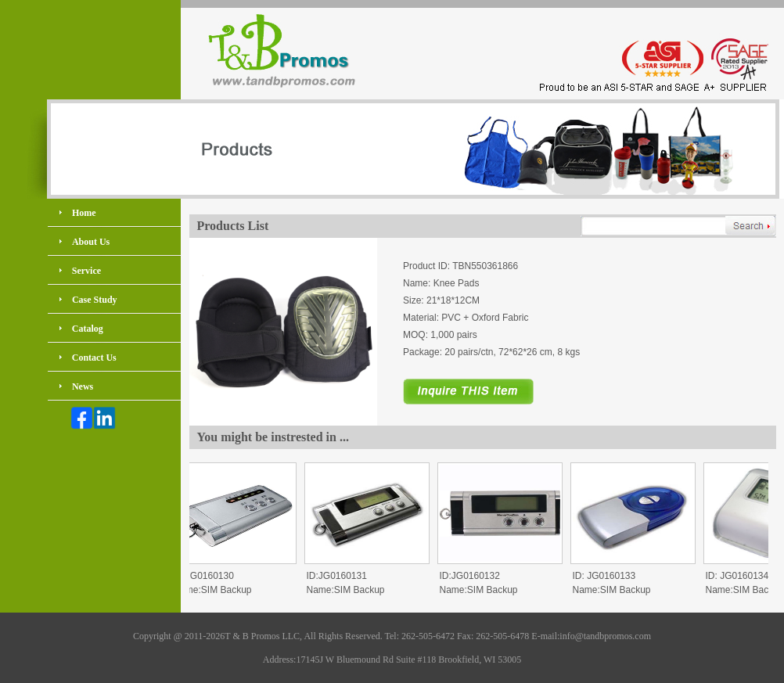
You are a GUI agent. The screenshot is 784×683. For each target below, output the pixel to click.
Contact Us (94, 358)
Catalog (88, 329)
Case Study (95, 300)
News (83, 386)
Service (86, 271)
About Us (91, 242)
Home (84, 213)
